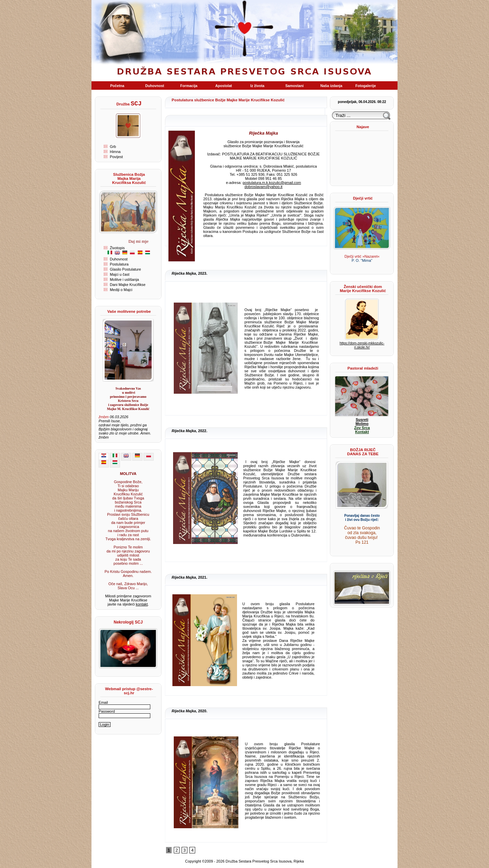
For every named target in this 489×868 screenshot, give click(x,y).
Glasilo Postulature (125, 269)
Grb (113, 147)
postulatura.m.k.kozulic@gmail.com (272, 183)
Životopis (117, 248)
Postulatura (119, 264)
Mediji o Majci (121, 290)
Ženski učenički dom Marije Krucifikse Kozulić (363, 289)
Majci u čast (120, 274)
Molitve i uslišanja (124, 279)
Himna (115, 152)
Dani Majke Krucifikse (128, 285)
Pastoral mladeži (363, 368)
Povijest (116, 157)
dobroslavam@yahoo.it (264, 187)
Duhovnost (119, 259)
